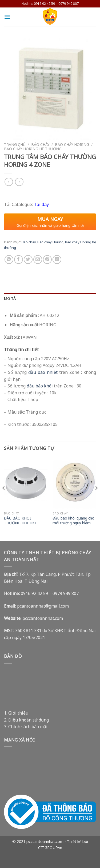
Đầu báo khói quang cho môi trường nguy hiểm (73, 520)
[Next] (96, 499)
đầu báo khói (40, 386)
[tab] (50, 299)
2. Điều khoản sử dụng (26, 720)
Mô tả (10, 299)
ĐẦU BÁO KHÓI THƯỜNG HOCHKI (20, 520)
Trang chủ (15, 144)
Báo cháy (40, 144)
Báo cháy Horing (72, 144)
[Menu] (7, 17)
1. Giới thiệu (16, 713)
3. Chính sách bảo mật (26, 727)
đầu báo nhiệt (43, 372)
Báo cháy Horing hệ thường (33, 149)
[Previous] (4, 499)
